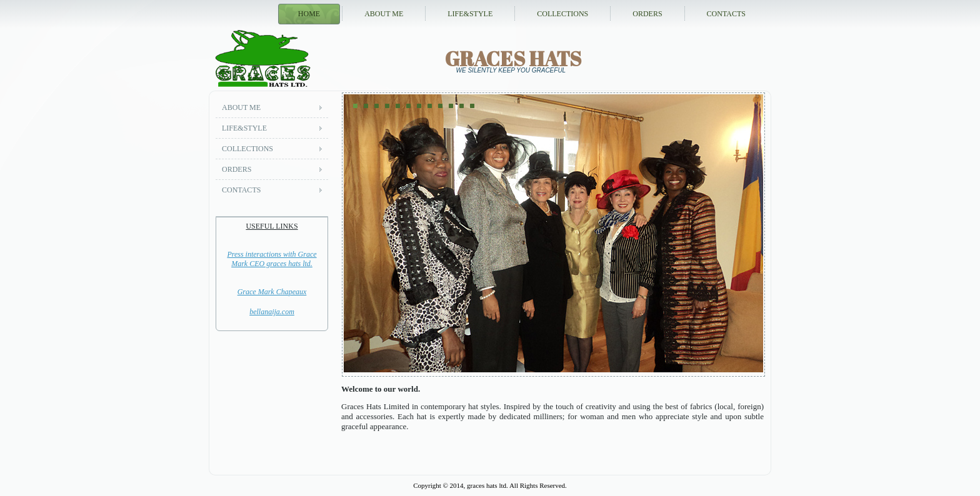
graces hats (513, 58)
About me (384, 14)
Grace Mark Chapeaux (272, 292)
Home (309, 14)
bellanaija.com (272, 312)
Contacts (726, 14)
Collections (562, 14)
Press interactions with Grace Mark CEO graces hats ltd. (272, 259)
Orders (647, 14)
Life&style (470, 14)
